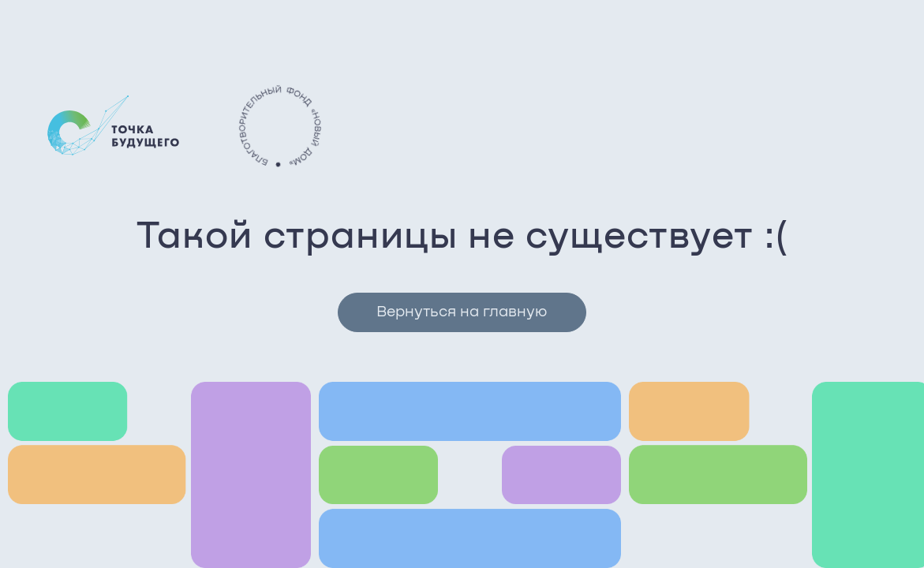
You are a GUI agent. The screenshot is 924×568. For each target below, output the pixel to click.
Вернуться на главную (462, 312)
